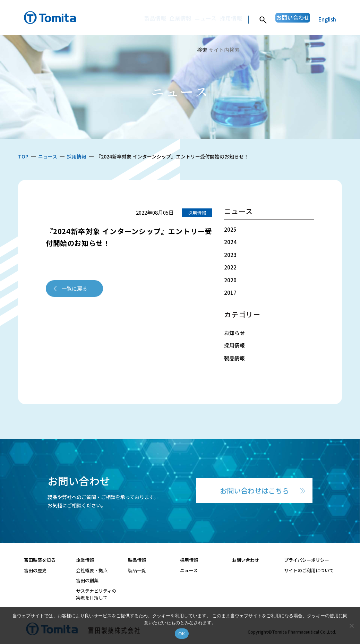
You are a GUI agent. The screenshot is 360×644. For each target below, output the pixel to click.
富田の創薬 (87, 580)
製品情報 (123, 19)
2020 (230, 280)
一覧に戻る (74, 288)
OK (182, 634)
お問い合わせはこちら (255, 491)
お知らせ (234, 333)
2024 (230, 242)
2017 (230, 293)
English (327, 19)
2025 (230, 229)
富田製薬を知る (40, 560)
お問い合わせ (286, 19)
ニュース (184, 19)
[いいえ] (351, 626)
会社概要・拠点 (92, 570)
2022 (230, 267)
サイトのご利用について (309, 570)
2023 (230, 255)
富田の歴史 (35, 570)
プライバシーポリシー (307, 560)
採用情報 (214, 19)
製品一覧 (137, 570)
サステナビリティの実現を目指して (96, 594)
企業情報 (154, 19)
